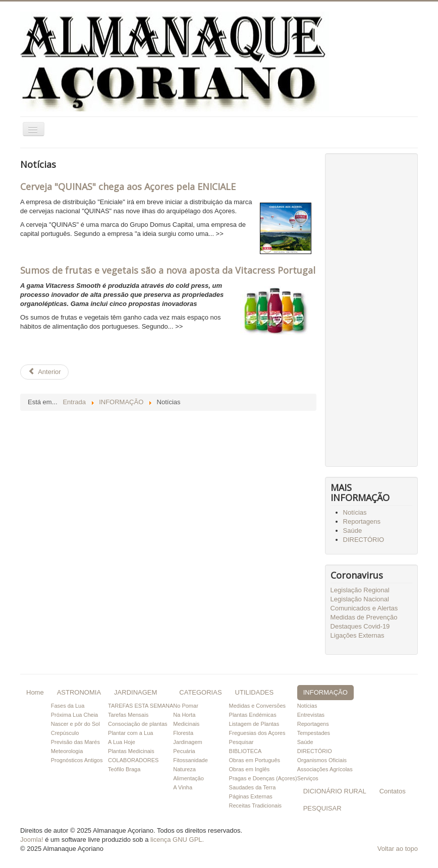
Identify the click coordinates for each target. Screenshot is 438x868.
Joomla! (32, 840)
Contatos (393, 791)
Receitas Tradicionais (256, 805)
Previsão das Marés (75, 742)
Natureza (184, 769)
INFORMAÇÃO (325, 692)
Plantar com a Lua (130, 733)
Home (35, 692)
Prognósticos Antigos (77, 760)
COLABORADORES (133, 760)
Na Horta (184, 715)
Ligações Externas (358, 635)
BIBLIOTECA (245, 751)
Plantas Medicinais (131, 751)
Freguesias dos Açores (257, 733)
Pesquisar (241, 742)
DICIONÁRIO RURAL (335, 791)
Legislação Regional (360, 590)
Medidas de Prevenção (364, 617)
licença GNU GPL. (177, 840)
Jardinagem (187, 742)
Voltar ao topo (398, 849)
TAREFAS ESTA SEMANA (141, 706)
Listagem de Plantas (254, 724)
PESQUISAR (322, 808)
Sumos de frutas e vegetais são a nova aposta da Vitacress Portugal (168, 270)
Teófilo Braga (124, 769)
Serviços (308, 778)
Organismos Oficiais (322, 760)
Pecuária (184, 751)
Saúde (353, 531)
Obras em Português (255, 760)
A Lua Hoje (122, 742)
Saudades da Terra (253, 787)
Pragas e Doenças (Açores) (263, 778)
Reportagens (362, 521)
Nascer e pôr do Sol (75, 724)
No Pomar (186, 706)
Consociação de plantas (138, 724)
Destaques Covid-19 (360, 626)
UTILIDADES (255, 692)
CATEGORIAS (200, 692)
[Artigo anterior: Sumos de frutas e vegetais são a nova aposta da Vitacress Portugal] (44, 372)
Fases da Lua (68, 706)
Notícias (355, 512)
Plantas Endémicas (253, 715)
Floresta (183, 733)
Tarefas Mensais (128, 715)
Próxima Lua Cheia (75, 715)
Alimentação (188, 778)
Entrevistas (311, 715)
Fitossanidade (190, 760)
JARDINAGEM (135, 692)
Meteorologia (67, 751)
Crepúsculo (65, 733)
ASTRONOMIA (79, 692)
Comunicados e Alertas (364, 608)
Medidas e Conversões (258, 706)
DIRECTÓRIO (364, 540)
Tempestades (314, 733)
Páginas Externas (251, 796)
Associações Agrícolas (325, 769)
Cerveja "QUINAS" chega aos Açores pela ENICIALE (128, 187)
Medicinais (186, 724)
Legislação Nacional (360, 599)
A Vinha (183, 787)
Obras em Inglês (250, 769)
